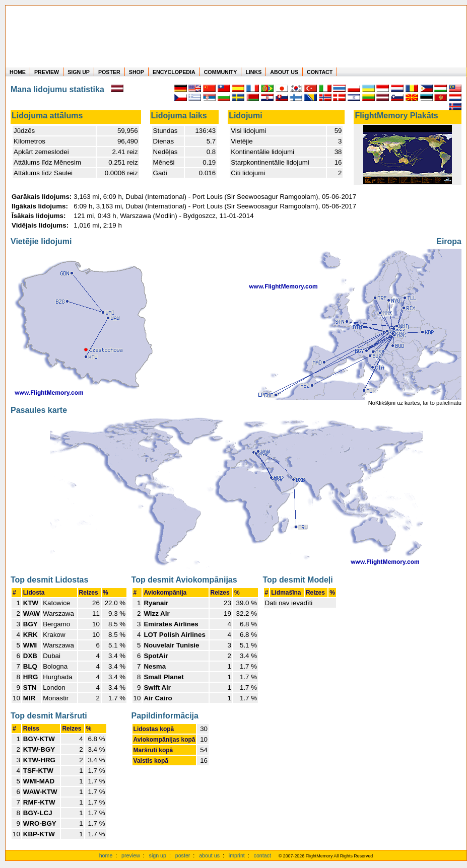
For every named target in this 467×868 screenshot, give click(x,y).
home (106, 855)
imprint (237, 855)
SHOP (137, 72)
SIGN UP (79, 72)
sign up (158, 855)
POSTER (109, 72)
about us (209, 855)
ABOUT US (284, 72)
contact (262, 855)
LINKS (253, 72)
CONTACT (320, 72)
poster (183, 855)
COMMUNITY (221, 72)
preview (131, 855)
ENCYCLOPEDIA (174, 72)
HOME (18, 72)
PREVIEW (47, 72)
